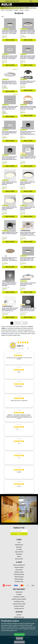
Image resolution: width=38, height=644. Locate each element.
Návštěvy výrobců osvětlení (19, 599)
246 (26, 323)
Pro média (19, 549)
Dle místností (9, 10)
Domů (3, 10)
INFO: (31, 1)
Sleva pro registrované (19, 565)
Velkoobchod (19, 592)
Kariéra (19, 557)
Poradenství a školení (19, 597)
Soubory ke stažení (19, 606)
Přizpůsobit (19, 638)
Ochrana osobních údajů (19, 604)
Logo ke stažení (19, 552)
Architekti (19, 594)
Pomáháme (19, 554)
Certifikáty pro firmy (19, 601)
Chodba (16, 10)
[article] (19, 358)
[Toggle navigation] (35, 5)
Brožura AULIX (19, 559)
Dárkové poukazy (19, 577)
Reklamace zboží (19, 572)
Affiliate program (19, 579)
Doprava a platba (19, 567)
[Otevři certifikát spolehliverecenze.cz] (23, 343)
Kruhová (27, 10)
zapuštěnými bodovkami (8, 334)
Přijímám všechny (19, 635)
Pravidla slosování (19, 609)
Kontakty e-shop (19, 581)
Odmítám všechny (19, 642)
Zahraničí (19, 615)
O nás (19, 542)
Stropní (21, 10)
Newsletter (19, 547)
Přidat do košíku (10, 40)
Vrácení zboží (19, 570)
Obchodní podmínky (19, 574)
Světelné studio (19, 545)
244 (21, 349)
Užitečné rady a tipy (19, 617)
